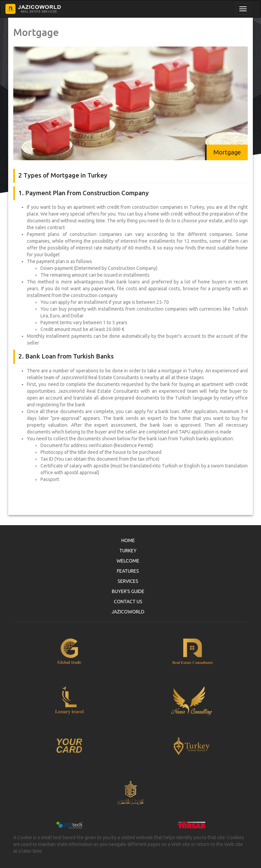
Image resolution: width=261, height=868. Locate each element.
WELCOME (128, 561)
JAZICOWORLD (128, 612)
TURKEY (128, 551)
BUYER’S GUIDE (128, 591)
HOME (128, 540)
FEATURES (128, 571)
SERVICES (128, 581)
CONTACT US (128, 602)
